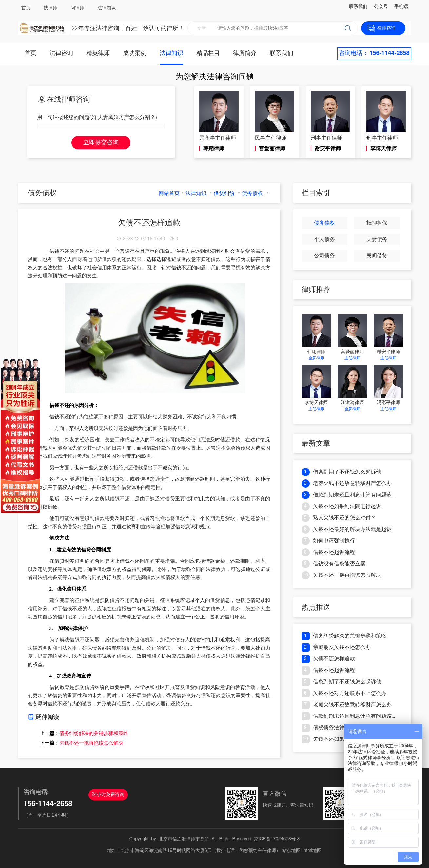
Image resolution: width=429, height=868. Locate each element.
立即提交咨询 (101, 143)
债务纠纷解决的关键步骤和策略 (94, 733)
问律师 (77, 8)
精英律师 (98, 53)
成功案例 (135, 53)
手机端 (401, 7)
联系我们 (358, 7)
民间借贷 (377, 256)
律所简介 (245, 53)
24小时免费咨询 (108, 795)
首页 (26, 8)
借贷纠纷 (224, 193)
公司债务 (324, 256)
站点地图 (291, 851)
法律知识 (107, 8)
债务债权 (252, 193)
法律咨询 (61, 53)
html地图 (313, 851)
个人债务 (324, 239)
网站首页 (169, 193)
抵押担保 (377, 223)
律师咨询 (386, 28)
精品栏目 (208, 53)
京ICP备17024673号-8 (277, 839)
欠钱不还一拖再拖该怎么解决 (91, 743)
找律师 (50, 8)
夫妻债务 (377, 239)
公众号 (381, 7)
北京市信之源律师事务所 (184, 839)
